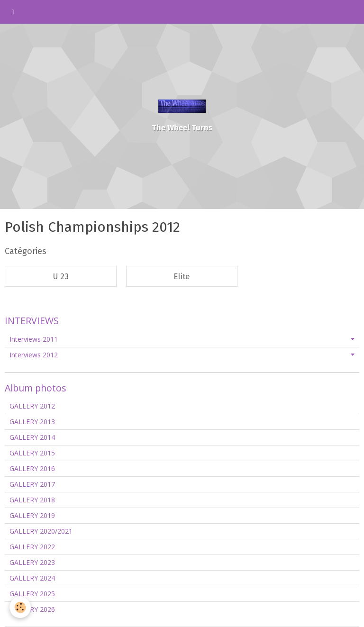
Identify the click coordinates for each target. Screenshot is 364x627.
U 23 (61, 276)
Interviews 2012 (34, 355)
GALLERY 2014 (32, 437)
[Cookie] (20, 607)
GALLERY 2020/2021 (41, 531)
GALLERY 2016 (32, 468)
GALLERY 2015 (32, 453)
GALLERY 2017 (32, 484)
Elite (182, 276)
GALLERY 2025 (32, 594)
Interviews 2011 (34, 339)
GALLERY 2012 (32, 406)
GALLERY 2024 (32, 578)
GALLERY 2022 (32, 547)
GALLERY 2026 (32, 609)
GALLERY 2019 (32, 515)
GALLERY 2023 (32, 562)
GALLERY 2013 (32, 422)
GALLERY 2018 (32, 500)
